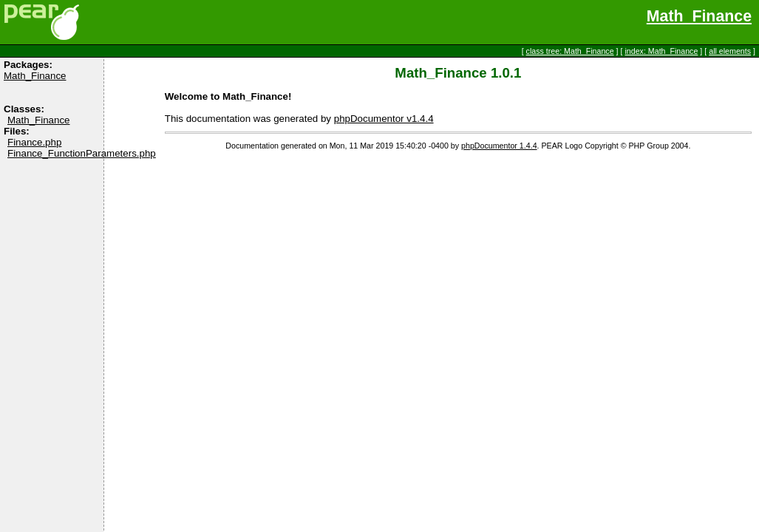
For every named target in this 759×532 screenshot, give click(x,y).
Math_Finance (699, 16)
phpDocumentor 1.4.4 (499, 146)
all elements (730, 51)
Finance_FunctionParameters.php (82, 153)
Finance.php (34, 142)
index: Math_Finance (661, 51)
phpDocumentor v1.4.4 (384, 119)
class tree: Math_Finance (570, 51)
